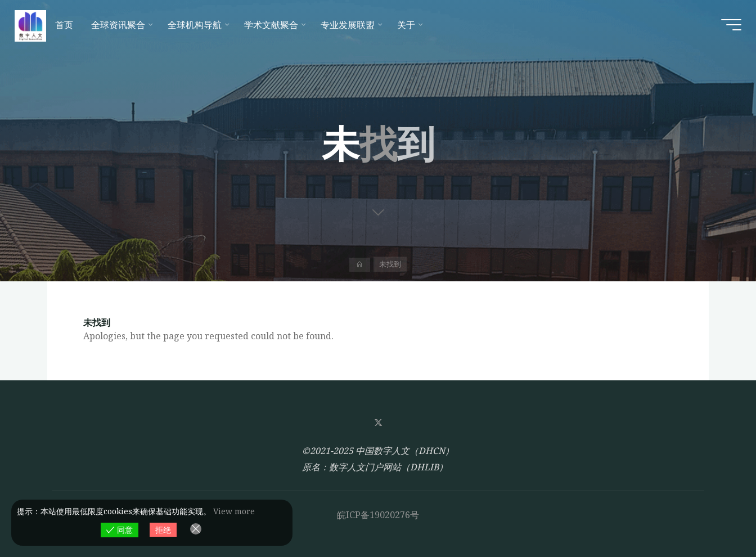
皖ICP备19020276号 (378, 515)
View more (234, 511)
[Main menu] (723, 28)
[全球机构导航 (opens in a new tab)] (205, 28)
